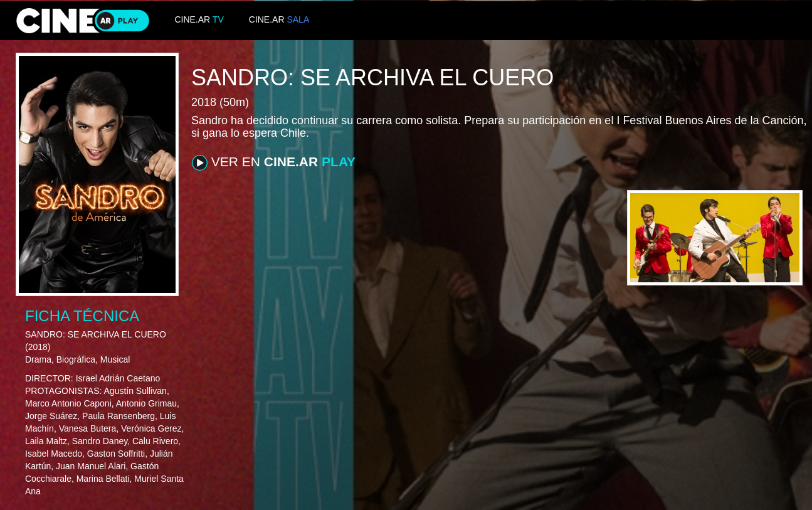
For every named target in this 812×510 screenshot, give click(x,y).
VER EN (274, 162)
